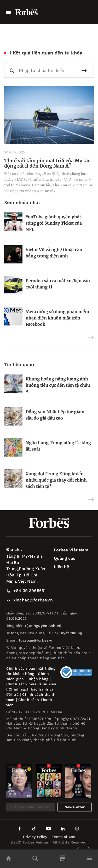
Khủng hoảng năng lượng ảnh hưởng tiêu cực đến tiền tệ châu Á (58, 385)
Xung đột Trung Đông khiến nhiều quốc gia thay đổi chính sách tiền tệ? (56, 480)
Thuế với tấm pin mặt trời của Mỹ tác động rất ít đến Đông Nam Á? (47, 163)
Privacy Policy (35, 837)
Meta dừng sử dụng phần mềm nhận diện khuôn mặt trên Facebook (57, 318)
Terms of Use (63, 837)
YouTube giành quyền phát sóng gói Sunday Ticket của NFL (54, 223)
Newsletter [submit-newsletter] (75, 807)
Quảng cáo (65, 558)
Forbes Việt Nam (71, 550)
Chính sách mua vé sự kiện (31, 684)
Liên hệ (61, 567)
